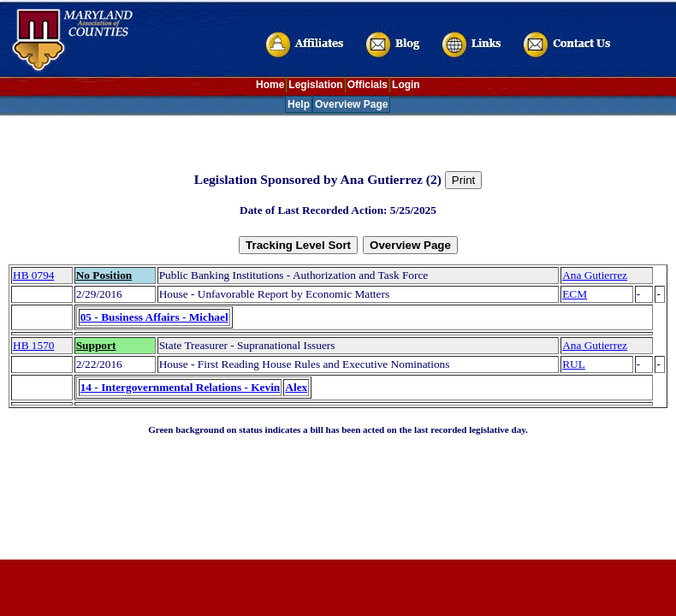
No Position (104, 275)
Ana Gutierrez (595, 275)
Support (96, 345)
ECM (575, 294)
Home (270, 85)
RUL (574, 364)
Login (406, 85)
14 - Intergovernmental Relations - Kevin (181, 387)
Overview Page (351, 104)
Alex (296, 387)
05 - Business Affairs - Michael (154, 317)
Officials (368, 85)
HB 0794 (34, 275)
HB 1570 (34, 345)
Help (299, 104)
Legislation (315, 85)
